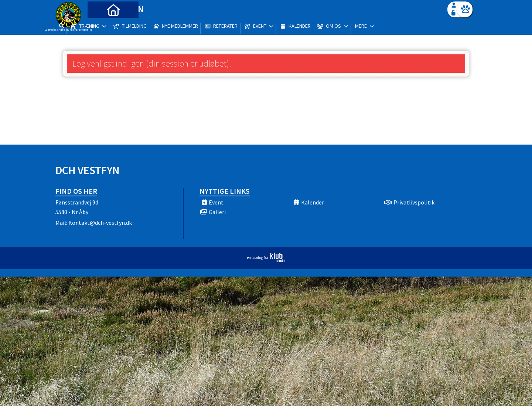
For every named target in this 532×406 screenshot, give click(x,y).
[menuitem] (102, 25)
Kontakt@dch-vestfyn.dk (100, 223)
